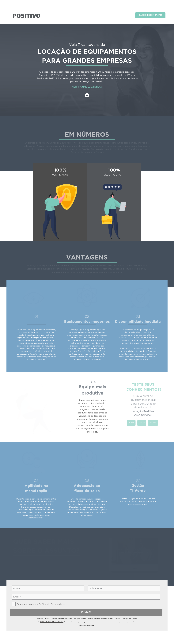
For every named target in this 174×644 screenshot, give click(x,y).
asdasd (26, 9)
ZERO (140, 416)
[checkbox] (37, 597)
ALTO (129, 416)
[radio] (129, 416)
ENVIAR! (84, 605)
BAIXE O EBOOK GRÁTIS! (150, 8)
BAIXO (151, 416)
